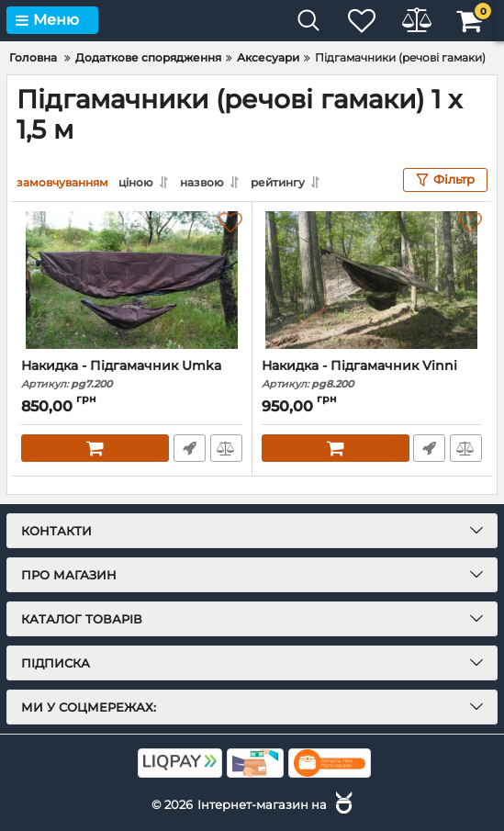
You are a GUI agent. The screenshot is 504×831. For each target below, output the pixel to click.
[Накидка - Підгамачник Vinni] (372, 280)
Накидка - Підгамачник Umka (132, 374)
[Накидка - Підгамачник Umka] (132, 280)
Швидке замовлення (190, 448)
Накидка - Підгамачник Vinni (372, 374)
